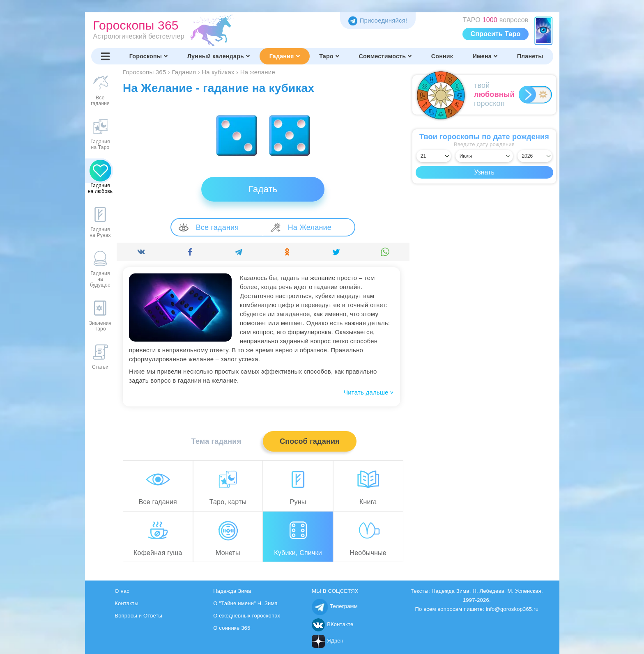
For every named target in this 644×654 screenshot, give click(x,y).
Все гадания (209, 227)
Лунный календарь (218, 56)
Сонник (442, 56)
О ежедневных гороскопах (247, 616)
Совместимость (385, 56)
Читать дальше (369, 392)
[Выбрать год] (535, 156)
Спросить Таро (496, 34)
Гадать (263, 189)
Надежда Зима (232, 591)
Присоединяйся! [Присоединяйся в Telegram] (378, 20)
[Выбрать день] (434, 156)
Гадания (285, 56)
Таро (329, 56)
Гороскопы (149, 56)
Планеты (530, 56)
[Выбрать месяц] (484, 156)
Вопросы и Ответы (138, 616)
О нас (122, 591)
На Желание (301, 227)
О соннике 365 (232, 628)
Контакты (126, 603)
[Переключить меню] (106, 56)
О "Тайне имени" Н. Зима (245, 603)
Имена (485, 56)
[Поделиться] (141, 252)
